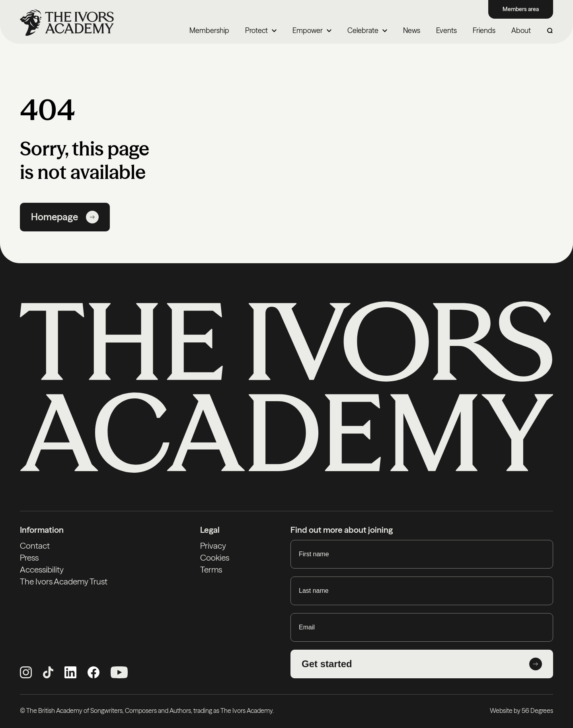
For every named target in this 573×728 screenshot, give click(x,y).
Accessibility (42, 570)
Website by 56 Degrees (521, 711)
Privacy (213, 546)
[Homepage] (67, 23)
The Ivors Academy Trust (64, 581)
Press (29, 558)
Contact (35, 546)
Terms (211, 570)
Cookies (215, 558)
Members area (521, 9)
